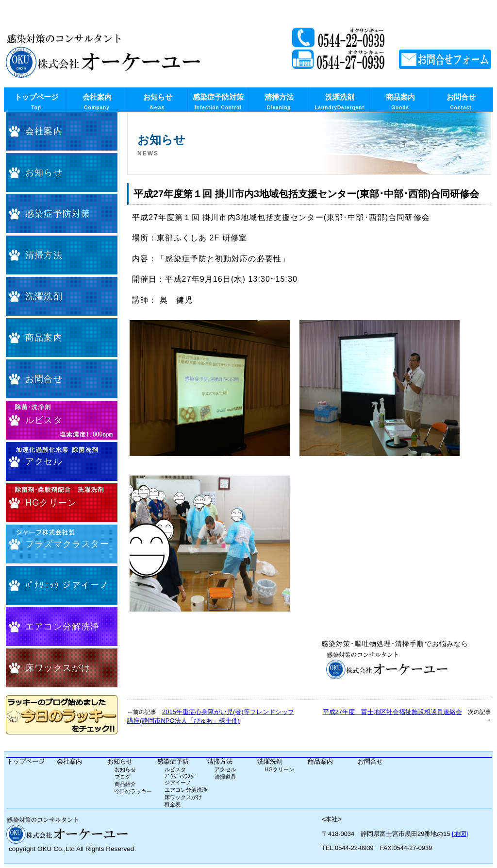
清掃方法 (279, 102)
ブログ (123, 777)
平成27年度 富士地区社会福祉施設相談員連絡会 (392, 712)
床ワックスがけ (58, 668)
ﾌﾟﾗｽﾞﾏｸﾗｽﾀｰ (181, 776)
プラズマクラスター (67, 544)
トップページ (36, 102)
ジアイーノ (178, 783)
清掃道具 (225, 777)
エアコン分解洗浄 (63, 627)
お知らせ (158, 102)
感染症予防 (173, 761)
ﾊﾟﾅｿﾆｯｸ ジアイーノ (67, 585)
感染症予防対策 (218, 102)
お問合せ (461, 102)
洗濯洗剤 (339, 102)
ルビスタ (44, 420)
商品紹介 (125, 784)
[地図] (460, 834)
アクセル (44, 461)
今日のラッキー (133, 791)
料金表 (173, 804)
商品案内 (400, 102)
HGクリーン (51, 503)
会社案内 (97, 102)
